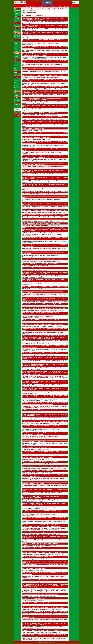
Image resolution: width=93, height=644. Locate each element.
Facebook (75, 3)
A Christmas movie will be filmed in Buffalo (34, 139)
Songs (15, 42)
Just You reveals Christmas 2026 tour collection (35, 412)
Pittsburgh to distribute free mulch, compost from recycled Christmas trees (43, 109)
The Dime (16, 70)
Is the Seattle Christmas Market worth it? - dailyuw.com (37, 457)
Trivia (55, 7)
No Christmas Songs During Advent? (32, 559)
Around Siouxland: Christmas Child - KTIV (34, 128)
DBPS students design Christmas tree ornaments (36, 226)
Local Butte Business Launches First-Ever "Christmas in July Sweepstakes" (43, 145)
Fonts (15, 58)
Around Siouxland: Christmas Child (32, 131)
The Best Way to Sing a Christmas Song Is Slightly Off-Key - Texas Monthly (43, 607)
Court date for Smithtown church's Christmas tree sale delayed (39, 77)
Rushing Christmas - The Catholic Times (33, 568)
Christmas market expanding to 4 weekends (34, 115)
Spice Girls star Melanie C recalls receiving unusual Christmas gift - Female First (45, 466)
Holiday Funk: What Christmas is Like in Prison (35, 266)
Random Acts (17, 33)
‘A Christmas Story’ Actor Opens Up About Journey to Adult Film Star (41, 455)
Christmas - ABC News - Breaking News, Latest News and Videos (40, 594)
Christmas (25, 596)
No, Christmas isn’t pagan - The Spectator (34, 598)
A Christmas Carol (17, 62)
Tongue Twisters (17, 91)
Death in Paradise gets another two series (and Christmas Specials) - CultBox (44, 215)
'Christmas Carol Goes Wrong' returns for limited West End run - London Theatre (45, 612)
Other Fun (16, 77)
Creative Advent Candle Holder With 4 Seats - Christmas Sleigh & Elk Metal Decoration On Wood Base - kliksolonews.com (43, 164)
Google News (39, 15)
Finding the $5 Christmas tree (30, 473)
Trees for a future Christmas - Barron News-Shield (36, 268)
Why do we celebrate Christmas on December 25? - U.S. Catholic (40, 462)
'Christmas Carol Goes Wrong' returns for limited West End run (39, 614)
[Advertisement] (62, 3)
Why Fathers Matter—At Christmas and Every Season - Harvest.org (41, 543)
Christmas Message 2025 (29, 550)
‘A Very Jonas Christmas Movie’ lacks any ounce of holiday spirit (40, 424)
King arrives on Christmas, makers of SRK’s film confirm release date (41, 200)
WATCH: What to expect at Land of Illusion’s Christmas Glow (39, 289)
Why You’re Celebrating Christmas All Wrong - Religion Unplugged (41, 353)
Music (24, 7)
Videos (28, 7)
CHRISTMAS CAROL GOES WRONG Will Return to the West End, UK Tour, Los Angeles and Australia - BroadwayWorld (44, 624)
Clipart (69, 7)
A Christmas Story (17, 50)
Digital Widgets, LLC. (46, 643)
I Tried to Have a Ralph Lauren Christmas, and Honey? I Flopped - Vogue (42, 630)
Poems (15, 84)
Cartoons (16, 82)
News (15, 92)
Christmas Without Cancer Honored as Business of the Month (39, 295)
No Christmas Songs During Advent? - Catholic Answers (38, 557)
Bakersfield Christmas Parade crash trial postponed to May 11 (39, 306)
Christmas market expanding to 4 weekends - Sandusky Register (40, 113)
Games (51, 7)
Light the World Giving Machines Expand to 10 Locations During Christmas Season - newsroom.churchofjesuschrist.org (43, 99)
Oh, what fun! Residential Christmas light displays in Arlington (39, 534)
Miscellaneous (16, 51)
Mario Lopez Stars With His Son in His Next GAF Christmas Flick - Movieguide (44, 308)
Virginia (15, 68)
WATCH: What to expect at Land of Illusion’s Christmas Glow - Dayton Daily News (45, 287)
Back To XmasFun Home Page (29, 11)
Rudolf (15, 45)
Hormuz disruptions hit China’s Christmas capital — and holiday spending (42, 135)
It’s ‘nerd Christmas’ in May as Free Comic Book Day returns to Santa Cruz (43, 174)
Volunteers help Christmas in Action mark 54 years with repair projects (41, 248)
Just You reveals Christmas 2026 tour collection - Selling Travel (40, 410)
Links (15, 103)
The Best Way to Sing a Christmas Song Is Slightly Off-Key (38, 609)
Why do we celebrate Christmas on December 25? (36, 464)
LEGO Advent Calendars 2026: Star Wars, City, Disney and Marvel (40, 194)
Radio (31, 7)
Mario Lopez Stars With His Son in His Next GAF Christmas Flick (40, 310)
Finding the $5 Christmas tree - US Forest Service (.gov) (38, 471)
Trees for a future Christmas (30, 270)
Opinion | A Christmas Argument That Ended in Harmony (38, 554)
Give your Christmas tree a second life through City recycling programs (42, 418)
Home (21, 7)
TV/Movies (16, 43)
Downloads (16, 53)
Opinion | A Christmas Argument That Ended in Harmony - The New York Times (44, 552)
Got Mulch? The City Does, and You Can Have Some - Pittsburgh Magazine (43, 324)
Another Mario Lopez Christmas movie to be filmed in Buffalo (39, 261)
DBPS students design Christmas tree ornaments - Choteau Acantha (41, 223)
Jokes (58, 7)
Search (15, 98)
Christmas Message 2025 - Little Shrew (33, 548)
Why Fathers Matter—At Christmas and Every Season (37, 546)
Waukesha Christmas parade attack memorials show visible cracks (40, 72)
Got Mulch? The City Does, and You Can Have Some (36, 326)
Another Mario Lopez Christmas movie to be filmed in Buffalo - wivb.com (42, 259)
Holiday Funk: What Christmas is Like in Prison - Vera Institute (39, 264)
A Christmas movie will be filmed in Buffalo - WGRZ (36, 137)
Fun (72, 7)
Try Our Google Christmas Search (17, 116)
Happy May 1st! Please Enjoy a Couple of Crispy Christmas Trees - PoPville (43, 87)
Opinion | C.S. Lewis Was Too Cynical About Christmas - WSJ (39, 580)
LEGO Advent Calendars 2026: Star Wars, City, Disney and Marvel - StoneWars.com (45, 192)
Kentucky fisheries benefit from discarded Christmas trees (38, 368)
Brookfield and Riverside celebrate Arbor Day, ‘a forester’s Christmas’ (41, 241)
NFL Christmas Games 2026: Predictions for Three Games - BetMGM (41, 320)
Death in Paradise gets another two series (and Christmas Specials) (41, 217)
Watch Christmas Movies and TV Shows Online (17, 20)
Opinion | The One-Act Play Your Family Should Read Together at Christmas (43, 361)
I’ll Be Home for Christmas (29, 449)
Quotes (61, 7)
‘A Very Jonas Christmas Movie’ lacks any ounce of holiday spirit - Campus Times (45, 421)
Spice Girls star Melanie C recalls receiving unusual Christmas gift (40, 468)
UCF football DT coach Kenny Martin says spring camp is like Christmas (42, 181)
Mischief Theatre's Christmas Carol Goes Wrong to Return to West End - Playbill (44, 210)
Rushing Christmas (27, 570)
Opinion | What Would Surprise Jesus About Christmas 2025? (39, 302)
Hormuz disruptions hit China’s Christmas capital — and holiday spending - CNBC (45, 133)
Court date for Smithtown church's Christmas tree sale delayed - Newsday (43, 75)
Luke (15, 67)
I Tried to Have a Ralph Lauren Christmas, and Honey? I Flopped (40, 633)
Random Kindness (45, 7)
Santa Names (16, 86)
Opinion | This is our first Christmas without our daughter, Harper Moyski (42, 521)
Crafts (39, 7)
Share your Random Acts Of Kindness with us (17, 37)
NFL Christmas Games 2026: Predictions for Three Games (38, 322)
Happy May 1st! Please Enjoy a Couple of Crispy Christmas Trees (40, 89)
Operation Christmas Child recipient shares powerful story (38, 221)
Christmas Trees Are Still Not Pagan (32, 605)
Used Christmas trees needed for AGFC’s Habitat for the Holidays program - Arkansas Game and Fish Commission (43, 434)
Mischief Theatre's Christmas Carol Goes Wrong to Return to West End (42, 212)
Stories (66, 7)
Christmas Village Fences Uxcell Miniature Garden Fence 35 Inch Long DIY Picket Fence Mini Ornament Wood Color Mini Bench (44, 486)
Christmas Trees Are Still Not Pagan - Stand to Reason (37, 603)
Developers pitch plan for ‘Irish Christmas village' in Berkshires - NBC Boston (44, 117)
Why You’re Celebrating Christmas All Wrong (34, 355)
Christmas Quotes (17, 81)
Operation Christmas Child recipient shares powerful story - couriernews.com (44, 219)
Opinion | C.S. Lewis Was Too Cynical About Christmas (37, 582)
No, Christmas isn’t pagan (29, 601)
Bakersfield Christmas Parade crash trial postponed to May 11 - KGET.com (43, 304)
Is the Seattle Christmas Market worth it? (33, 459)
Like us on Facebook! (17, 112)
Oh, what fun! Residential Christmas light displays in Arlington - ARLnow (42, 532)
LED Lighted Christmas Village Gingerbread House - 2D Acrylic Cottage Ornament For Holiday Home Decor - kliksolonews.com (45, 273)
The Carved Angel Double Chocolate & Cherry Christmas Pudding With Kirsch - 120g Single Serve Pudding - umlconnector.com (44, 157)
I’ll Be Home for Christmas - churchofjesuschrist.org (37, 447)
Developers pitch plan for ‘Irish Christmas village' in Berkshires (39, 119)
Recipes (35, 7)
